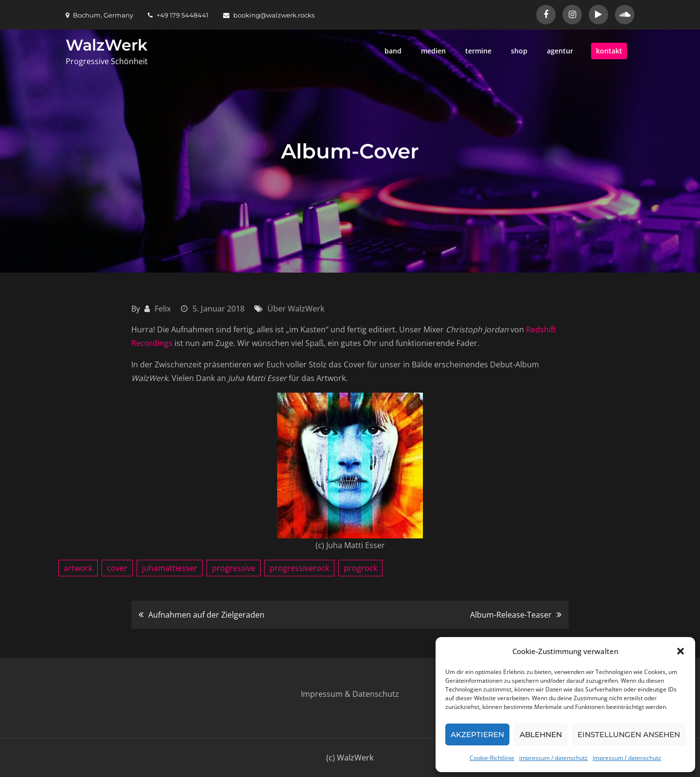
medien (433, 51)
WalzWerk (106, 45)
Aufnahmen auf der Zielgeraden (206, 615)
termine (478, 51)
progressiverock (299, 568)
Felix (163, 309)
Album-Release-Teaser (511, 615)
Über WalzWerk (296, 309)
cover (117, 568)
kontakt (609, 51)
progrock (360, 568)
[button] (681, 651)
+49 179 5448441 (178, 15)
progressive (234, 568)
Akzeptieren (477, 734)
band (393, 51)
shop (519, 51)
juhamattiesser (170, 568)
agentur (560, 51)
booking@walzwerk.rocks (269, 15)
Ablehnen (541, 734)
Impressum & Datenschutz (350, 694)
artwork (78, 568)
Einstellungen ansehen (629, 734)
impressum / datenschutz (553, 758)
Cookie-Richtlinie (492, 758)
